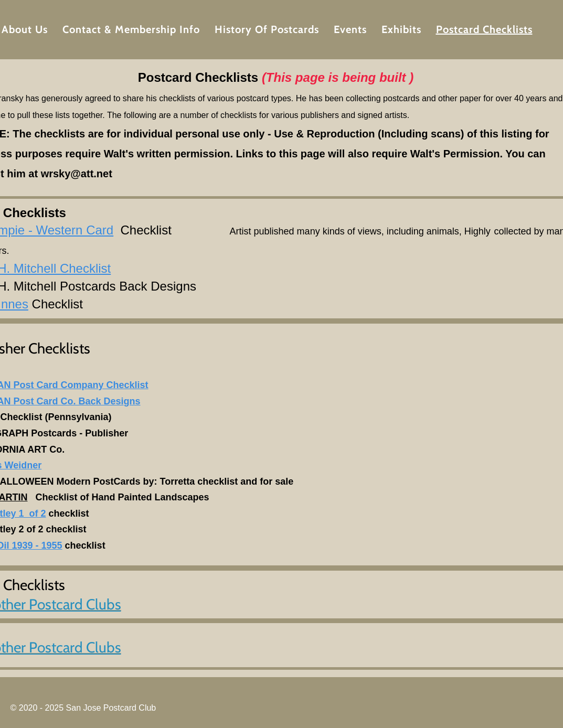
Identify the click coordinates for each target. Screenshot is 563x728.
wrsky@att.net (77, 174)
